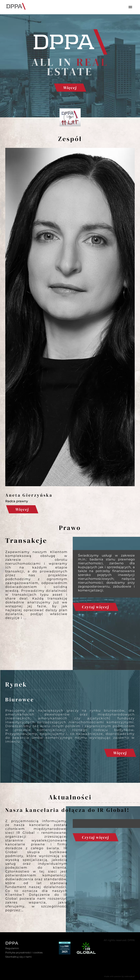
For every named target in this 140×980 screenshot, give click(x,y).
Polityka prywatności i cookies (24, 953)
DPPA (12, 943)
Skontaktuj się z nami (18, 957)
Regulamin (12, 948)
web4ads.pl (130, 976)
